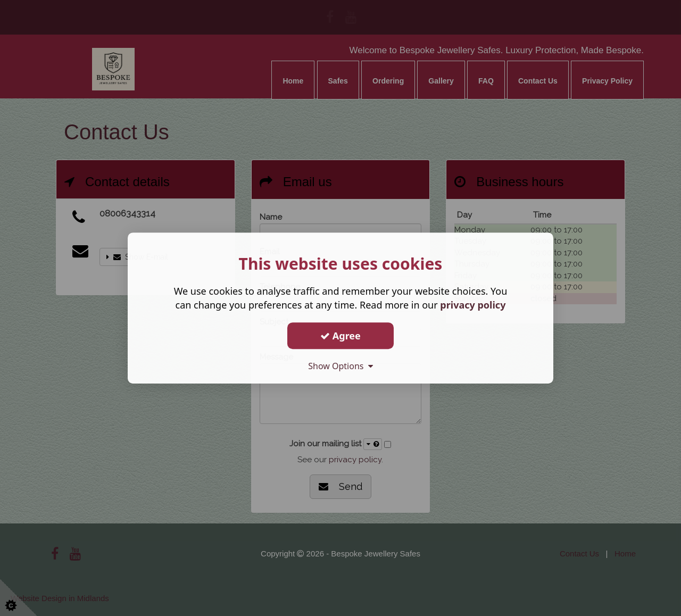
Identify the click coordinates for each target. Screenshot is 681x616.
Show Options (340, 366)
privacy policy (473, 305)
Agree (340, 336)
